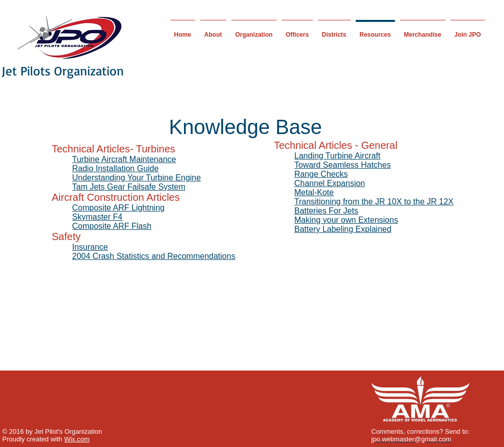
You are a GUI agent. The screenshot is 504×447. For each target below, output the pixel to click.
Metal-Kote (314, 192)
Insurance (90, 247)
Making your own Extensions (347, 220)
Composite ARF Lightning (118, 208)
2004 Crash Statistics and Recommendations (154, 256)
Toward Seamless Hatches (343, 165)
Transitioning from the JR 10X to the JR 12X (374, 202)
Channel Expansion (330, 183)
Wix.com (77, 439)
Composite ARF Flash (112, 226)
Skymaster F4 (98, 217)
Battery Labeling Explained (343, 229)
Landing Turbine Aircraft (338, 156)
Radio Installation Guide (116, 168)
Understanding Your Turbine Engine (137, 178)
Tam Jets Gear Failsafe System (129, 187)
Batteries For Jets (326, 211)
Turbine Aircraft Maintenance (124, 159)
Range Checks (321, 174)
